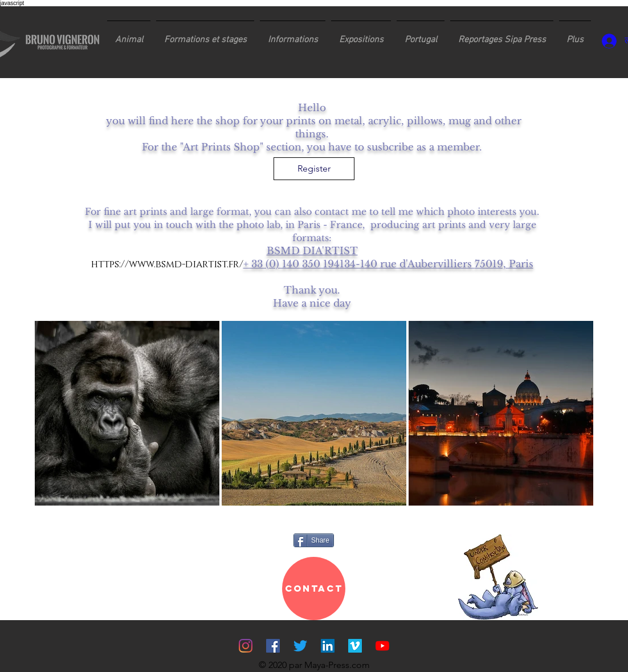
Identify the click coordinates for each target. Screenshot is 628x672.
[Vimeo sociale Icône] (355, 646)
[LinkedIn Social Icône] (328, 646)
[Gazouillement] (300, 646)
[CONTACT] (314, 588)
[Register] (314, 169)
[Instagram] (246, 646)
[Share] (314, 540)
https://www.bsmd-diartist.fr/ (167, 264)
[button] (205, 35)
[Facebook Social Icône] (273, 646)
